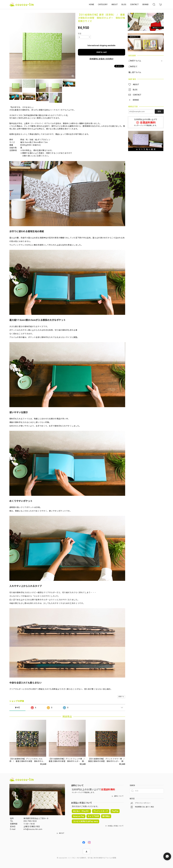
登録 (159, 111)
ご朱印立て (133, 67)
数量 (80, 34)
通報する (121, 697)
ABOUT (115, 4)
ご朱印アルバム (135, 61)
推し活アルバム (135, 72)
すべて (17, 708)
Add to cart (102, 52)
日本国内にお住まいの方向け (101, 59)
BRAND (146, 4)
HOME (92, 4)
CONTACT (134, 4)
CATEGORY (103, 4)
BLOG (124, 4)
